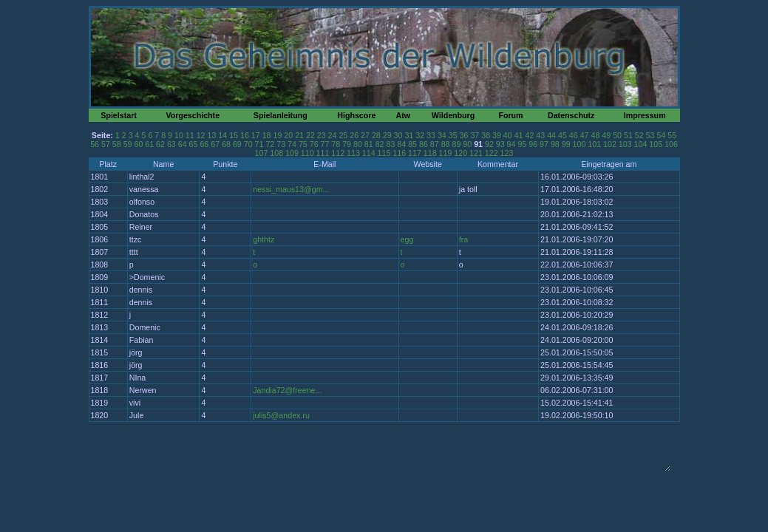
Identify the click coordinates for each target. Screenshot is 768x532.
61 (149, 144)
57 (106, 144)
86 (424, 144)
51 (628, 135)
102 (610, 144)
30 (398, 135)
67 (215, 144)
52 (639, 135)
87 (435, 144)
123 (507, 153)
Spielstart (119, 115)
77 (325, 144)
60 (138, 144)
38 (486, 135)
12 (201, 135)
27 (365, 135)
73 (281, 144)
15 (234, 135)
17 (256, 135)
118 (430, 153)
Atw (403, 115)
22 (310, 135)
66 (204, 144)
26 (354, 135)
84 (401, 144)
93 (500, 144)
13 (212, 135)
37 (475, 135)
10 (179, 135)
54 (661, 135)
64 (183, 144)
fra (463, 239)
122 (492, 153)
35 (453, 135)
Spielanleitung (281, 115)
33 (431, 135)
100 (580, 144)
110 (307, 153)
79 (347, 144)
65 (194, 144)
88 (446, 144)
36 (464, 135)
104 (641, 144)
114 (369, 153)
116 (399, 153)
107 (262, 153)
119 (446, 153)
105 (656, 144)
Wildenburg (453, 115)
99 (566, 144)
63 (171, 144)
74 (292, 144)
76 (314, 144)
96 (533, 144)
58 (117, 144)
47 (585, 135)
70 (248, 144)
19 (277, 135)
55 (672, 135)
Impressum (645, 115)
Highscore (356, 115)
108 (276, 153)
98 (555, 144)
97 (544, 144)
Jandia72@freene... (287, 390)
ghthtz (264, 239)
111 (323, 153)
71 (259, 144)
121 (476, 153)
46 (574, 135)
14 (222, 135)
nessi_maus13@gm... (291, 189)
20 (288, 135)
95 (522, 144)
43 (540, 135)
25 (343, 135)
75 (303, 144)
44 (551, 135)
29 (387, 135)
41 (519, 135)
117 (415, 153)
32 (420, 135)
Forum (510, 115)
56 (95, 144)
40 (508, 135)
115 (384, 153)
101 (594, 144)
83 (391, 144)
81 (369, 144)
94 (512, 144)
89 (456, 144)
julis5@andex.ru (281, 415)
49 (606, 135)
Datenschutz (571, 115)
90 (467, 144)
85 (412, 144)
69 (237, 144)
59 (128, 144)
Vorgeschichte (193, 115)
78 (336, 144)
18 (267, 135)
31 (409, 135)
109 (292, 153)
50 (617, 135)
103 (625, 144)
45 (563, 135)
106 (671, 144)
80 (358, 144)
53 (650, 135)
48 (595, 135)
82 (380, 144)
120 (461, 153)
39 (497, 135)
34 (442, 135)
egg (407, 239)
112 (338, 153)
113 (353, 153)
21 (299, 135)
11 (190, 135)
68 (226, 144)
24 (333, 135)
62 (160, 144)
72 (270, 144)
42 (530, 135)
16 (245, 135)
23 (322, 135)
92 (489, 144)
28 (376, 135)
